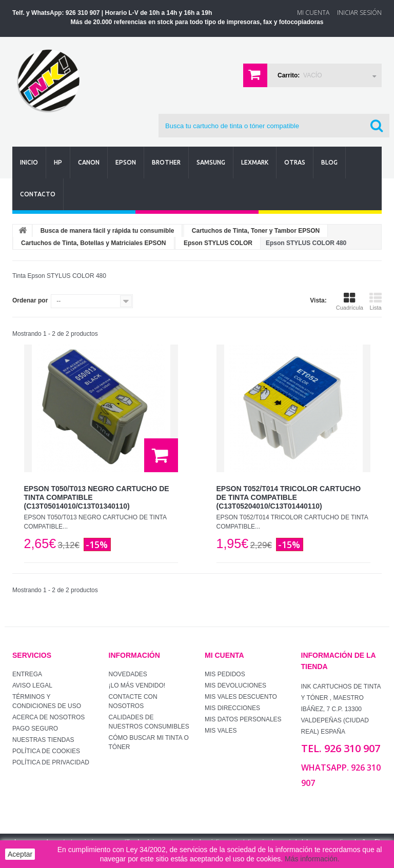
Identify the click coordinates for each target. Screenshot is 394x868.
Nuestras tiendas (43, 740)
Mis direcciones (232, 708)
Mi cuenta (224, 655)
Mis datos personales (243, 719)
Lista (376, 301)
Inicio (29, 162)
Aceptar (20, 854)
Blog (329, 162)
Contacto (38, 194)
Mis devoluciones (235, 685)
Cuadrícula (350, 301)
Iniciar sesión (359, 13)
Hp (58, 162)
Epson (126, 162)
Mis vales (221, 731)
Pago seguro (35, 729)
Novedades (128, 674)
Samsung (211, 162)
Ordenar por (30, 300)
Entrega (27, 674)
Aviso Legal (32, 685)
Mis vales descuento (241, 697)
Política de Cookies (46, 751)
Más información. (312, 859)
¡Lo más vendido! (137, 685)
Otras (295, 162)
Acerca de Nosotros (48, 717)
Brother (166, 162)
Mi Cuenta (313, 13)
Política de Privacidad (51, 762)
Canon (89, 162)
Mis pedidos (225, 674)
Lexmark (255, 162)
